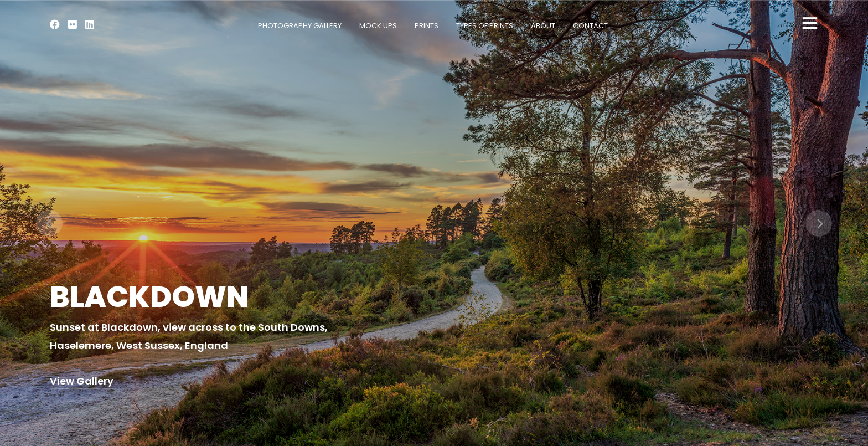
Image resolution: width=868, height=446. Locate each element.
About (543, 26)
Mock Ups (378, 26)
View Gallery (82, 381)
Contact (590, 26)
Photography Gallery (300, 26)
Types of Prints (485, 26)
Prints (427, 26)
